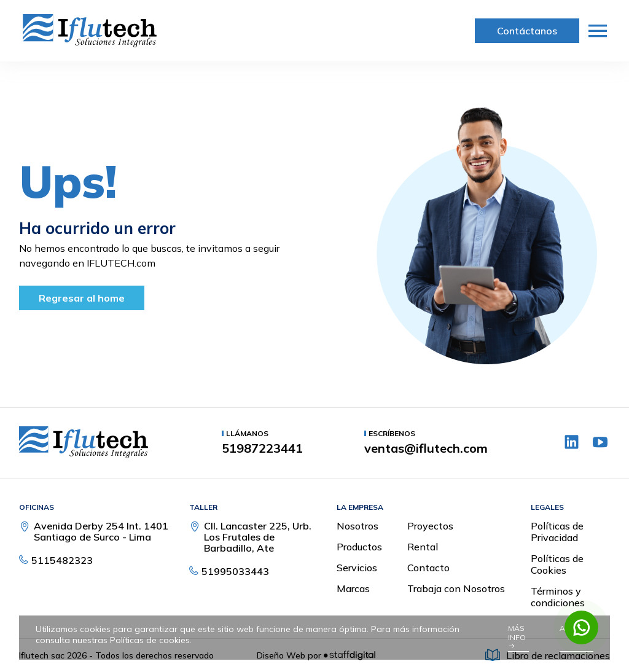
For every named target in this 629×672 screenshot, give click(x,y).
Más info (517, 637)
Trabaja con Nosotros (456, 588)
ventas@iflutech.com (426, 448)
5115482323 (62, 560)
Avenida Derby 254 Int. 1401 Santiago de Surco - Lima (101, 531)
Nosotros (357, 526)
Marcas (353, 588)
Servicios (357, 568)
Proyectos (430, 526)
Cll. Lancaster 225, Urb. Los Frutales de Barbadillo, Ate (258, 537)
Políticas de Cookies (557, 564)
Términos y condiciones (558, 597)
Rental (423, 547)
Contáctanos (527, 31)
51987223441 (262, 448)
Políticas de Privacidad (557, 532)
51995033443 (235, 571)
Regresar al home (82, 298)
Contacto (428, 568)
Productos (359, 547)
